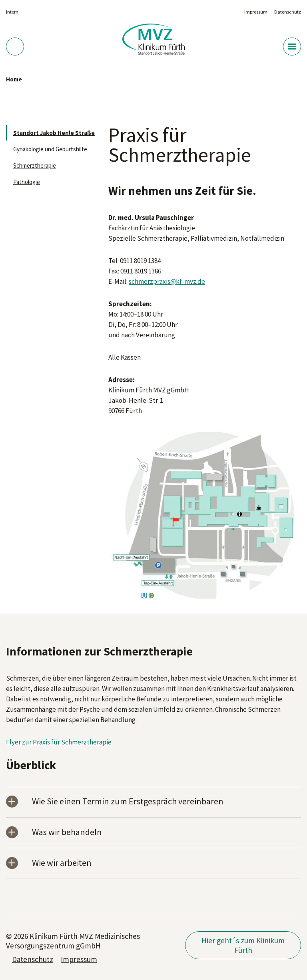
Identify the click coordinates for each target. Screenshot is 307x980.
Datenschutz (288, 12)
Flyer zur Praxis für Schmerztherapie (59, 742)
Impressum (256, 12)
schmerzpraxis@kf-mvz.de (167, 281)
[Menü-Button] (292, 47)
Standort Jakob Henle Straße (54, 133)
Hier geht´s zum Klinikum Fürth (243, 945)
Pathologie (27, 182)
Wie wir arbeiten (62, 863)
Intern (12, 12)
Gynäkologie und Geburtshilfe (50, 149)
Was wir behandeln (67, 833)
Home (14, 79)
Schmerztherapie (35, 165)
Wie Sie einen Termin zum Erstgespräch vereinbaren (128, 802)
